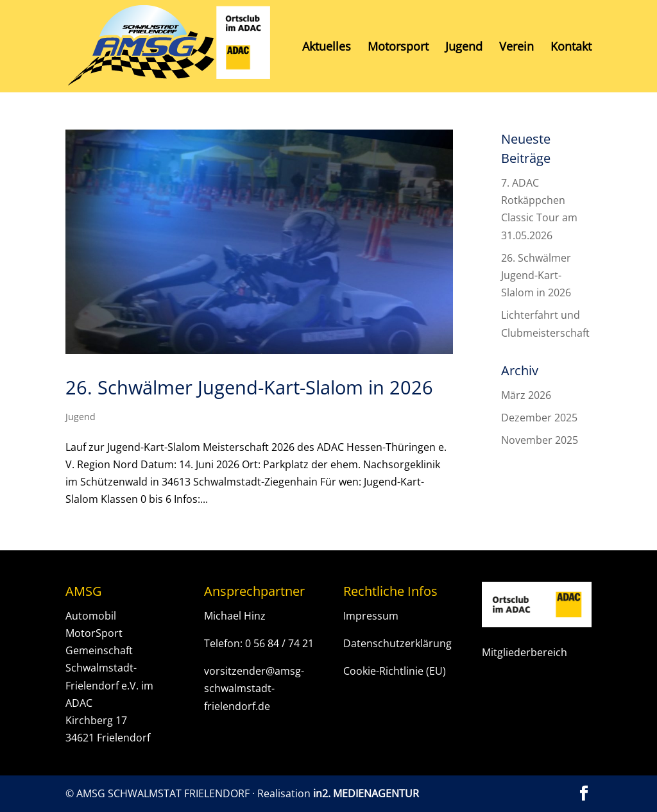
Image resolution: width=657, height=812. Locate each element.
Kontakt (571, 48)
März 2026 (526, 395)
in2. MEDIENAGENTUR (366, 793)
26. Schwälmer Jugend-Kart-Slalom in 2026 (249, 387)
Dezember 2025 (539, 418)
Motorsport (398, 48)
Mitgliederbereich (525, 652)
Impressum (371, 616)
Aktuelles (327, 48)
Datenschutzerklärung (397, 643)
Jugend (464, 48)
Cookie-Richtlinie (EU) (395, 671)
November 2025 (540, 440)
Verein (516, 48)
